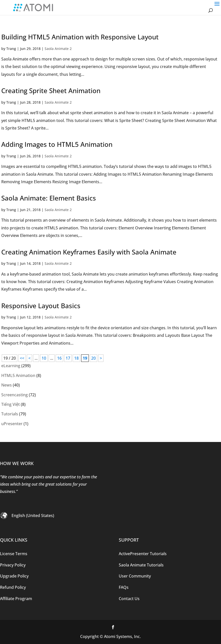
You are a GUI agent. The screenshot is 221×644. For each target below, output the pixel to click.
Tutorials (10, 414)
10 (44, 358)
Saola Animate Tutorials (141, 565)
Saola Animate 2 (58, 49)
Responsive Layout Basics (41, 306)
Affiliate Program (16, 599)
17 (68, 358)
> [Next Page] (101, 358)
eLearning (11, 366)
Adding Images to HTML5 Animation (57, 144)
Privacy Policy (13, 565)
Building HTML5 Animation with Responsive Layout (80, 37)
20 (93, 358)
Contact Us (129, 599)
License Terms (14, 554)
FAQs (124, 587)
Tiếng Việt (11, 404)
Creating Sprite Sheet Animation (51, 91)
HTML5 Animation (18, 375)
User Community (135, 576)
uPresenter (12, 424)
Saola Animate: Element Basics (49, 198)
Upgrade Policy (14, 576)
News (7, 385)
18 (76, 358)
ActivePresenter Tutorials (143, 554)
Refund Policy (13, 587)
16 (59, 358)
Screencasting (15, 395)
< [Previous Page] (29, 358)
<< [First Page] (22, 358)
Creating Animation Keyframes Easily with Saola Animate (89, 252)
